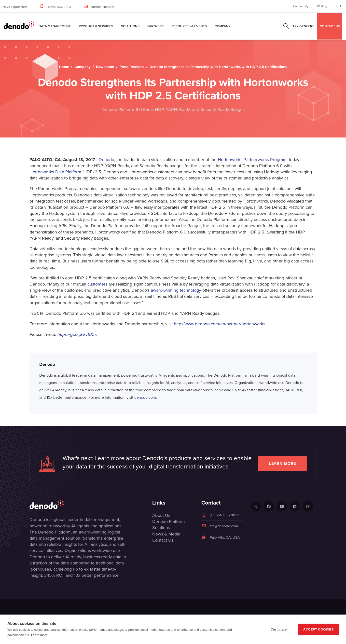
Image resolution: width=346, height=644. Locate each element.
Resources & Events (189, 26)
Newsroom (105, 67)
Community (301, 6)
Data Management (55, 26)
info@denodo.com (102, 7)
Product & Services (96, 26)
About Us (161, 515)
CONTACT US (330, 26)
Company (223, 26)
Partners (155, 26)
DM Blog (321, 6)
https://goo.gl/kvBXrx (77, 334)
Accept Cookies (318, 629)
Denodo (106, 160)
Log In (339, 6)
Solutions (130, 26)
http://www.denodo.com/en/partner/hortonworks (220, 324)
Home (64, 67)
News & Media (166, 534)
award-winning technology (176, 290)
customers (97, 284)
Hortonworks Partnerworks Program (252, 160)
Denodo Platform (169, 521)
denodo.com (145, 397)
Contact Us (163, 540)
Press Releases (132, 67)
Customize (279, 629)
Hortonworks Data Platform (55, 172)
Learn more (283, 463)
